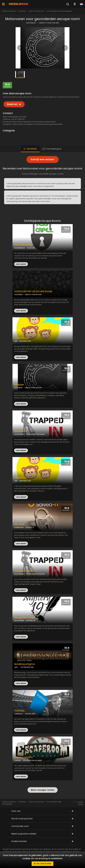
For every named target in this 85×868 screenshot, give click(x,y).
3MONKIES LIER (25, 481)
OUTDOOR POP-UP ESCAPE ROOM (33, 292)
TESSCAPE (31, 248)
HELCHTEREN (19, 621)
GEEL (16, 667)
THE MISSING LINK (27, 667)
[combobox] (75, 4)
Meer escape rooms (43, 790)
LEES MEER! (21, 311)
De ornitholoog (23, 245)
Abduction (21, 431)
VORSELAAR (19, 527)
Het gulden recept (25, 618)
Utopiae (19, 385)
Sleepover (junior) (25, 571)
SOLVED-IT (30, 527)
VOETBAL (20, 711)
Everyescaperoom (9, 11)
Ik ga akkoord (42, 864)
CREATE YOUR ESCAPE (49, 23)
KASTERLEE (31, 23)
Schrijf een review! (43, 159)
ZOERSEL (18, 760)
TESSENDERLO (20, 248)
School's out (22, 338)
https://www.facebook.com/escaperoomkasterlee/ (34, 122)
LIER (16, 481)
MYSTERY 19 (31, 621)
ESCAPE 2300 (30, 714)
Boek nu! (12, 104)
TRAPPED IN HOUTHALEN (35, 434)
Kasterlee (22, 11)
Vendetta (20, 478)
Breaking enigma (25, 664)
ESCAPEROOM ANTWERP (33, 760)
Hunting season (24, 757)
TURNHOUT (19, 714)
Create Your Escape (36, 11)
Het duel (19, 524)
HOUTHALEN (19, 434)
